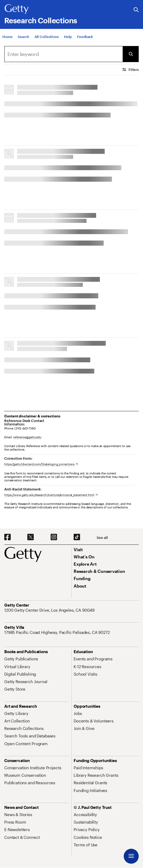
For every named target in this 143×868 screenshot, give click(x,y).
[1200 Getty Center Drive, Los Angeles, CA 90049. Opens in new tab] (50, 610)
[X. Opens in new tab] (31, 537)
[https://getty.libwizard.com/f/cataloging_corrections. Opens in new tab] (41, 464)
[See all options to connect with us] (102, 538)
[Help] (68, 37)
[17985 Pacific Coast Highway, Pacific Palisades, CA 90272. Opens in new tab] (58, 632)
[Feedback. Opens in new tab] (85, 37)
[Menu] (131, 856)
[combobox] (63, 54)
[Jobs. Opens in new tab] (78, 713)
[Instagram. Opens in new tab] (54, 537)
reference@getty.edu (27, 437)
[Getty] (17, 9)
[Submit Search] (131, 54)
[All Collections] (47, 37)
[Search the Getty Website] (136, 10)
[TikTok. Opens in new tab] (77, 537)
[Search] (23, 37)
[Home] (7, 37)
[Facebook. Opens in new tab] (7, 537)
